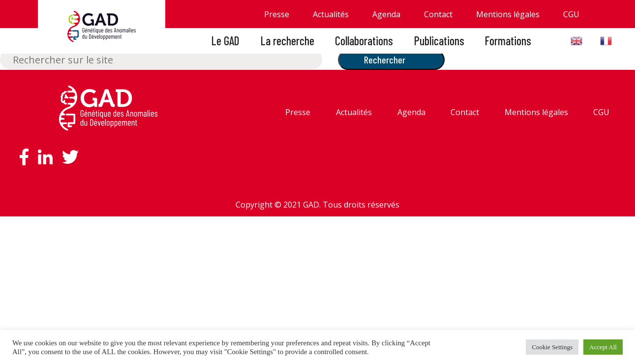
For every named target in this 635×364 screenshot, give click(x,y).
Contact (438, 14)
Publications (439, 41)
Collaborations (364, 41)
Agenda (386, 14)
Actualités (331, 14)
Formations (508, 41)
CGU (571, 14)
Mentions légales (508, 14)
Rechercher (385, 60)
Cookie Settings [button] (552, 347)
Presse (277, 14)
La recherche (287, 41)
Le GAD (226, 41)
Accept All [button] (603, 347)
